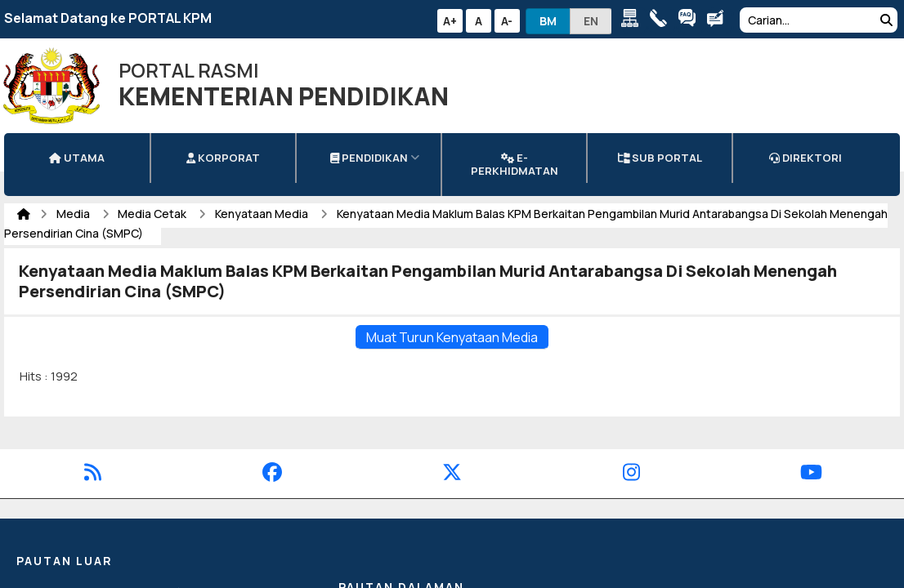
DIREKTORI (806, 158)
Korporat (223, 158)
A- (507, 21)
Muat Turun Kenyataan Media (452, 337)
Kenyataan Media (263, 214)
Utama (77, 158)
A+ (450, 21)
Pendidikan (369, 158)
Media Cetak (153, 214)
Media (74, 214)
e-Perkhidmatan (515, 164)
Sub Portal (660, 158)
